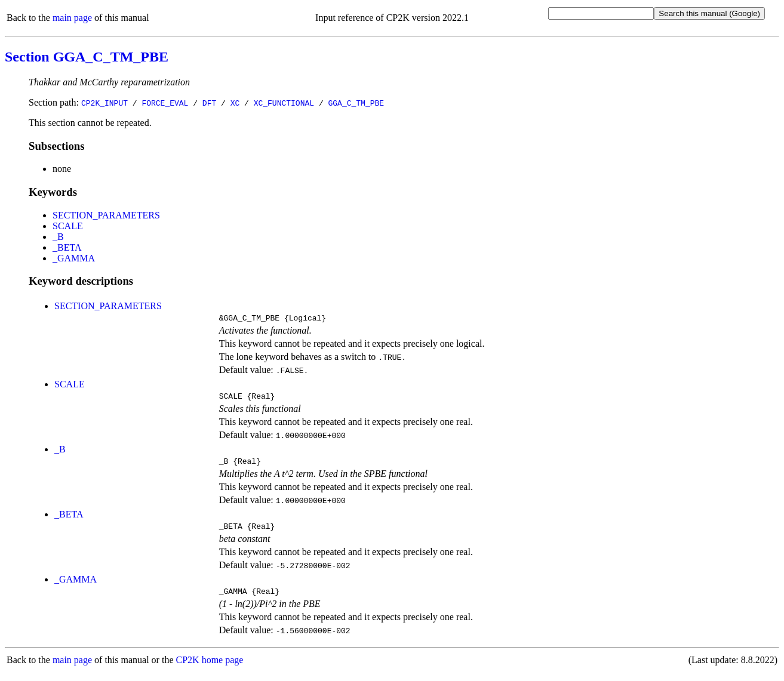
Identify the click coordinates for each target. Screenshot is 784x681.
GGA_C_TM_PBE (356, 103)
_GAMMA (74, 258)
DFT (209, 103)
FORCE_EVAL (165, 103)
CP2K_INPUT (104, 103)
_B (58, 237)
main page (72, 18)
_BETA (67, 247)
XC (235, 103)
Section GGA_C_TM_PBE (87, 57)
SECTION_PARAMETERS (106, 215)
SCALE (68, 226)
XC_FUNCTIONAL (284, 103)
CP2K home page (210, 669)
